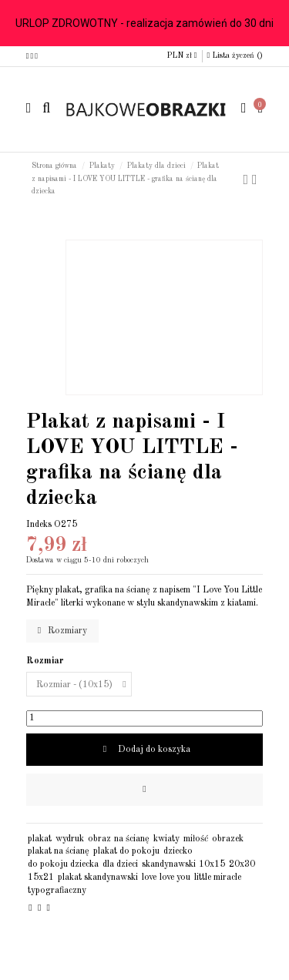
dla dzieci (120, 864)
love (149, 878)
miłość (196, 839)
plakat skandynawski (98, 878)
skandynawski (169, 864)
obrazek (228, 839)
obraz (99, 839)
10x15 (212, 864)
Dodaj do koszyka (144, 749)
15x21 (41, 878)
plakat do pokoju (126, 851)
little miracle (218, 878)
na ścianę (132, 839)
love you (175, 878)
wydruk (70, 839)
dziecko (178, 851)
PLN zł (182, 55)
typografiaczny (57, 891)
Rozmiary (62, 631)
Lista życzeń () (235, 55)
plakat (40, 839)
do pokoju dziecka (63, 864)
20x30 (242, 864)
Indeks (39, 525)
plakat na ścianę (59, 851)
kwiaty (166, 839)
